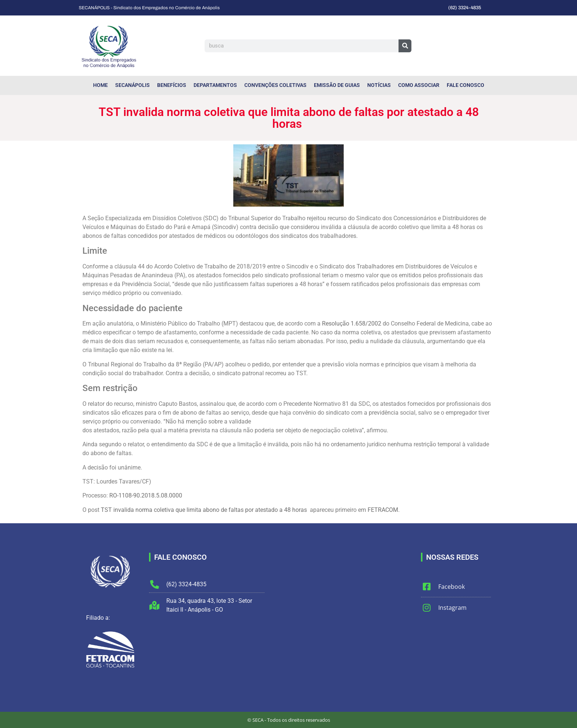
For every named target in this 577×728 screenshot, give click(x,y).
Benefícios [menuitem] (172, 85)
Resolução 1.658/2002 (352, 323)
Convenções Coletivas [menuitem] (275, 85)
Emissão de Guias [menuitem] (337, 85)
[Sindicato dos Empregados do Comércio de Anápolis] (343, 608)
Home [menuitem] (100, 85)
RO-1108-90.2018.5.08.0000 (146, 495)
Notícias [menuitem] (379, 85)
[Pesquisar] (405, 46)
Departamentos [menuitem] (215, 85)
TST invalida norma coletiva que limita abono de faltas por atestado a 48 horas (205, 510)
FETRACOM (383, 510)
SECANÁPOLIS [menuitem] (132, 85)
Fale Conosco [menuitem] (466, 85)
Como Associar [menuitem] (419, 85)
